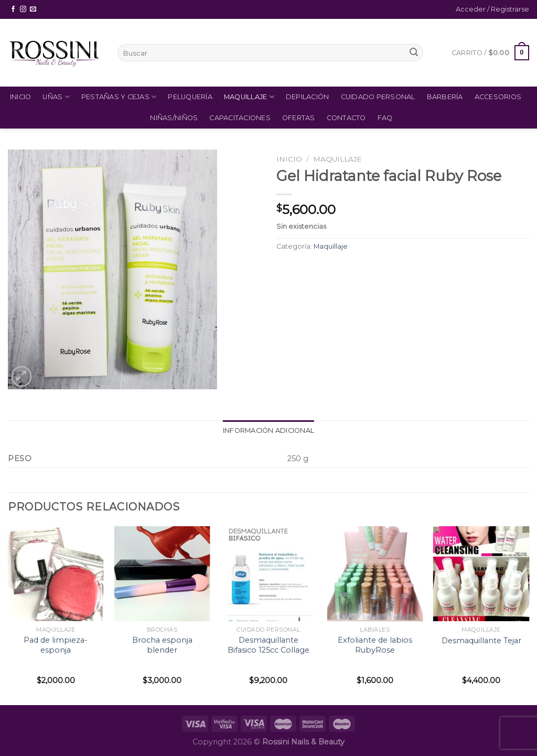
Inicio (21, 97)
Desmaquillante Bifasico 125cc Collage (268, 645)
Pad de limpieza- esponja (56, 645)
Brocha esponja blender (162, 645)
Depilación (308, 97)
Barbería (445, 97)
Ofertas (299, 118)
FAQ (385, 118)
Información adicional (268, 430)
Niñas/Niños (174, 118)
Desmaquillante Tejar (481, 641)
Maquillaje (249, 97)
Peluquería (190, 97)
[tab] (268, 431)
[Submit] (414, 53)
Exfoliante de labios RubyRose (375, 645)
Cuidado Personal (378, 97)
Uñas (56, 97)
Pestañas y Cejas (119, 97)
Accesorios (498, 97)
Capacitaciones (240, 118)
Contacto (346, 118)
